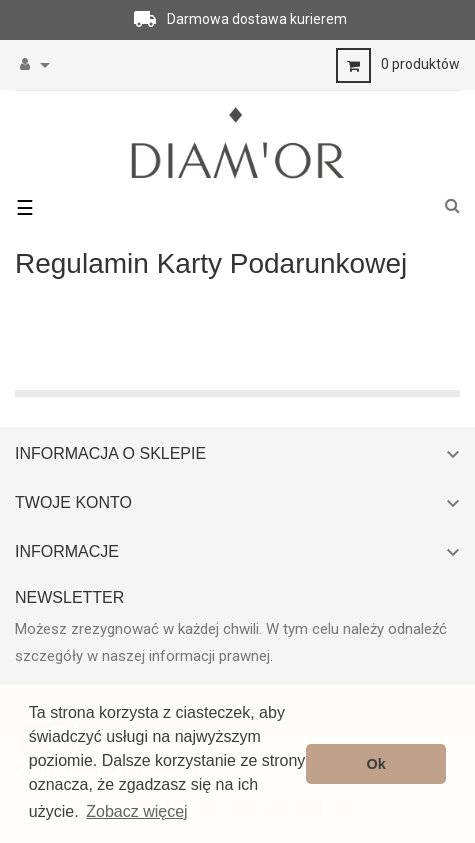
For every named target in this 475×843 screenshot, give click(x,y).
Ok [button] (376, 764)
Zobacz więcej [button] (136, 811)
